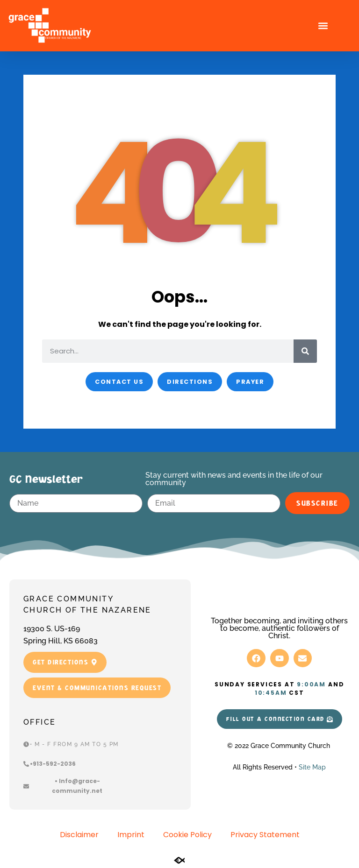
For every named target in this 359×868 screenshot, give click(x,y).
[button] (323, 26)
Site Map (312, 767)
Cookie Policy (187, 835)
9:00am (311, 684)
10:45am (271, 693)
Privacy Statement (265, 835)
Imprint (131, 835)
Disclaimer (79, 835)
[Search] (305, 351)
